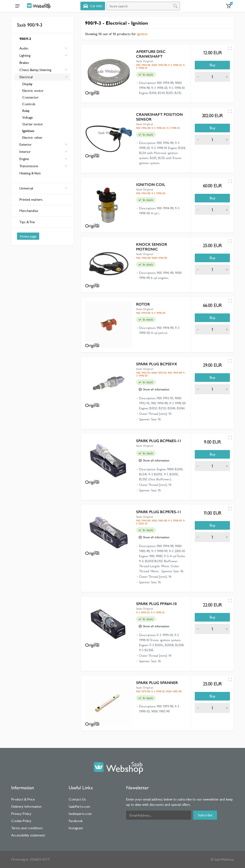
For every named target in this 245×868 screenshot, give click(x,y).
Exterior (25, 144)
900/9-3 (25, 39)
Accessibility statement (28, 835)
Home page (28, 236)
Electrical (26, 77)
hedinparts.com (80, 814)
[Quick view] (230, 48)
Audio (24, 48)
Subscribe (205, 815)
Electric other (32, 137)
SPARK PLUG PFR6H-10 (156, 604)
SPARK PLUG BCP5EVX (157, 364)
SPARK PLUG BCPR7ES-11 (159, 512)
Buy (212, 65)
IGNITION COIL (151, 185)
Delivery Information (26, 806)
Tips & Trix (27, 222)
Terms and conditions (27, 828)
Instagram (76, 828)
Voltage (28, 117)
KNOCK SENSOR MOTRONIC (152, 247)
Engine (24, 159)
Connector (30, 97)
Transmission (29, 166)
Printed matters (31, 199)
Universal (44, 188)
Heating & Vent (30, 173)
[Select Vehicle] (93, 6)
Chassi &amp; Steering (35, 70)
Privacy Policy (21, 814)
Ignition (28, 131)
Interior (25, 152)
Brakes (24, 63)
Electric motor (33, 91)
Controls (29, 104)
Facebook (76, 821)
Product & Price (23, 799)
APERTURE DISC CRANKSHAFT (151, 54)
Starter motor (33, 124)
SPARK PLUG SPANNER (157, 683)
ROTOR (143, 304)
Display (27, 84)
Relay (26, 111)
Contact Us (77, 799)
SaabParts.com (79, 806)
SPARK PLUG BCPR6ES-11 (159, 441)
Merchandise (29, 211)
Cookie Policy (21, 821)
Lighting (25, 55)
